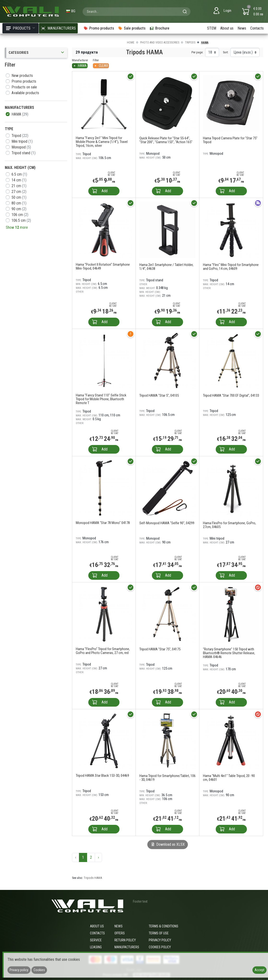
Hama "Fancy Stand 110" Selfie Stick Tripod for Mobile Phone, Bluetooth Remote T (101, 399)
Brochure (159, 28)
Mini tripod (22, 141)
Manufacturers (127, 947)
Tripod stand (24, 153)
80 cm (19, 203)
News (242, 28)
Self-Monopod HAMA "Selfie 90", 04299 (167, 523)
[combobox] (137, 12)
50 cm (19, 197)
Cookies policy (160, 947)
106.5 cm (21, 220)
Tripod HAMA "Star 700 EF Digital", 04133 (231, 395)
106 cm (20, 215)
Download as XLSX (168, 844)
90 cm (19, 209)
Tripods (190, 43)
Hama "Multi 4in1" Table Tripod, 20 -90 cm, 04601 (229, 778)
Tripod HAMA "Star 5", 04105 (159, 395)
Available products (25, 93)
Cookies (39, 970)
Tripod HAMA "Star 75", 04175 (160, 649)
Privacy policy (160, 940)
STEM (212, 28)
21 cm (19, 186)
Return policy (125, 940)
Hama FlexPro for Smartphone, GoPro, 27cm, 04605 (229, 525)
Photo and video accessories (160, 43)
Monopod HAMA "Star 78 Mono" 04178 (103, 523)
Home (131, 43)
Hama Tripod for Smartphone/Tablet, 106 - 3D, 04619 (167, 778)
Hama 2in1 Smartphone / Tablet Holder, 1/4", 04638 (166, 267)
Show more (17, 227)
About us (227, 28)
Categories (37, 53)
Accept (259, 970)
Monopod (21, 147)
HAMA (20, 114)
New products (22, 76)
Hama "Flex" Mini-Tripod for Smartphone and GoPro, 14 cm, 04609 (231, 267)
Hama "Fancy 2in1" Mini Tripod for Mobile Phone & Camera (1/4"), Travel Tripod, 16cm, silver (102, 142)
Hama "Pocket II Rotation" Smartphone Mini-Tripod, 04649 (103, 266)
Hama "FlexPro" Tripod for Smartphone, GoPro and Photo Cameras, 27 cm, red (103, 651)
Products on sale (24, 87)
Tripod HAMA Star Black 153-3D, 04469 (102, 776)
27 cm (19, 192)
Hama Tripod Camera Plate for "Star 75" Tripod (230, 140)
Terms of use (159, 933)
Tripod (20, 136)
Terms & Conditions (164, 926)
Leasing (96, 947)
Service (96, 940)
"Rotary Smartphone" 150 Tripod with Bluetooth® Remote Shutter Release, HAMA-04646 (229, 653)
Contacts (257, 28)
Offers (120, 933)
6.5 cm (19, 174)
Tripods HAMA (93, 878)
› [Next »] (98, 857)
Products (21, 28)
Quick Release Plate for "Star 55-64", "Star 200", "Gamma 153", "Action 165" (166, 140)
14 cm (19, 180)
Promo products (24, 81)
